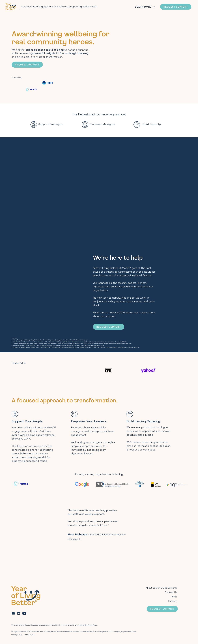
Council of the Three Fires (87, 625)
